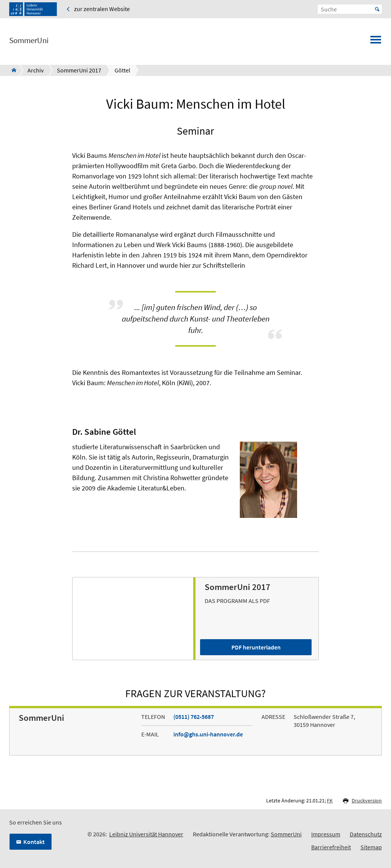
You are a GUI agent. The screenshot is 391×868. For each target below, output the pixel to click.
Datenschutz (366, 834)
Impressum (326, 834)
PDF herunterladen (256, 647)
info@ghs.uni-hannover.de (208, 734)
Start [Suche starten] (377, 9)
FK (330, 800)
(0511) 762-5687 (194, 717)
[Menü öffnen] (376, 42)
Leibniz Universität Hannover (146, 834)
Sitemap (371, 847)
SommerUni (29, 40)
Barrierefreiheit (331, 847)
